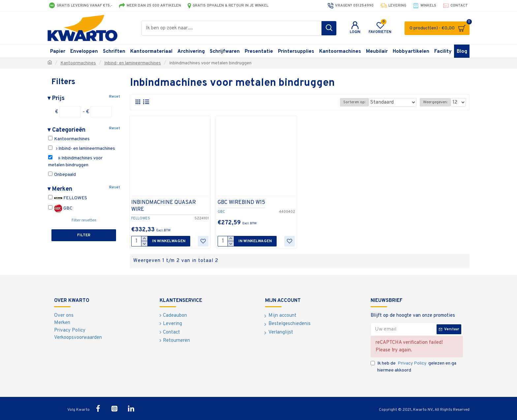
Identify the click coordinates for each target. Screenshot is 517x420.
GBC (60, 208)
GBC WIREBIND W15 (241, 203)
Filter (84, 235)
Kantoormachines (78, 63)
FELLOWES (68, 198)
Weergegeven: (437, 102)
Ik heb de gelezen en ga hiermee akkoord (413, 367)
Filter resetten (84, 220)
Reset (115, 97)
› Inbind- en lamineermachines (82, 148)
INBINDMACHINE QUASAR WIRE (164, 206)
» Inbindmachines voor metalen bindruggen (75, 162)
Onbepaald (62, 175)
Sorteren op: (364, 102)
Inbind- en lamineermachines (133, 63)
